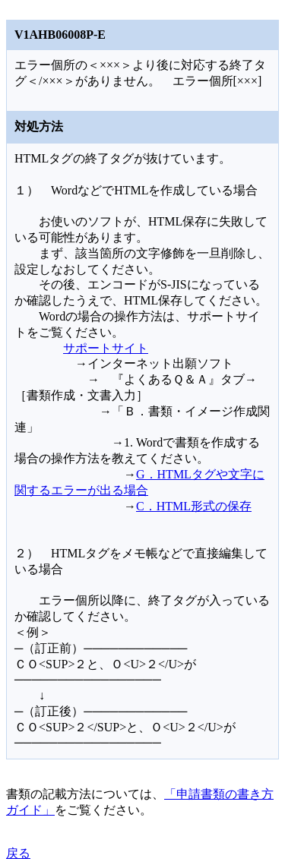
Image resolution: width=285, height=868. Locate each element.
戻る (18, 853)
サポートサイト (106, 348)
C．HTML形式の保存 (194, 506)
